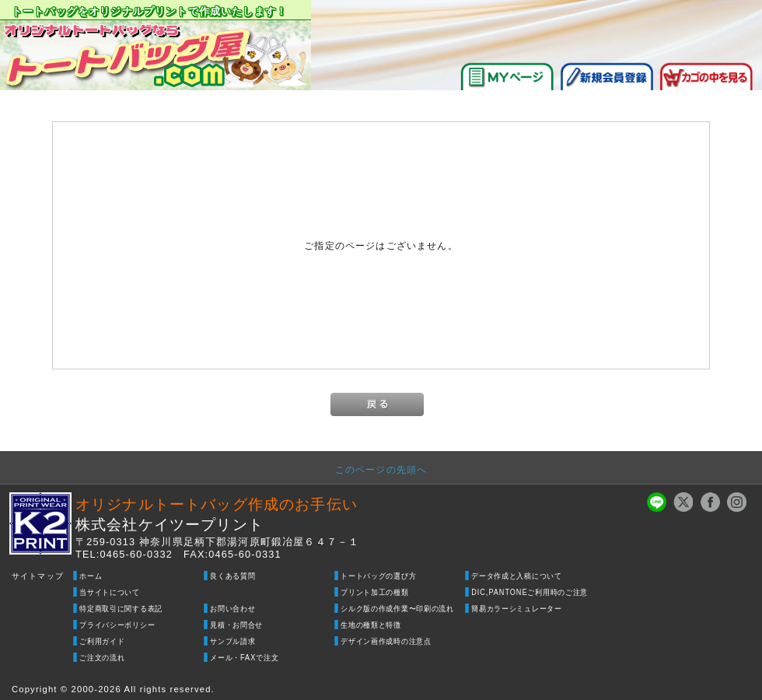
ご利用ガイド (102, 641)
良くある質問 (232, 576)
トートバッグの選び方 (378, 576)
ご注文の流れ (102, 658)
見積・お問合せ (236, 625)
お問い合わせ (232, 609)
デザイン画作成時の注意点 (386, 641)
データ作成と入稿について (517, 576)
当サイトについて (110, 592)
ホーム (91, 576)
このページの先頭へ (381, 469)
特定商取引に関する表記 (121, 609)
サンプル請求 (232, 641)
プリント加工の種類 (374, 592)
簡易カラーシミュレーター (517, 609)
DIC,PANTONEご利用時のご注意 (530, 592)
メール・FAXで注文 (244, 658)
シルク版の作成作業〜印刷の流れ (397, 609)
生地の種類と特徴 (371, 625)
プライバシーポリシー (117, 625)
